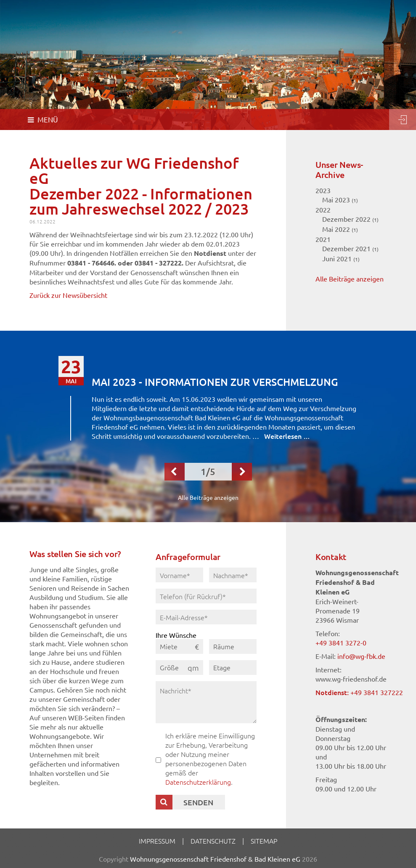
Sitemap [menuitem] (264, 841)
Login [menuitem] (403, 119)
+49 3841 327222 (377, 692)
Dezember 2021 (350, 248)
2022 (323, 210)
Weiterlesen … (287, 436)
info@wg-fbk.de (361, 656)
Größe (169, 667)
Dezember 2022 (350, 219)
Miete (169, 646)
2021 (323, 239)
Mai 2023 (340, 199)
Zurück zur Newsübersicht (68, 295)
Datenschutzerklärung (198, 782)
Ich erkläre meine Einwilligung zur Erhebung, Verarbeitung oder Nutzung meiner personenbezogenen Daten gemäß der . (210, 759)
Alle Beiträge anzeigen (350, 279)
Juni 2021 (341, 258)
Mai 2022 (340, 229)
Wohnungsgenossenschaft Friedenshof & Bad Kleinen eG (215, 859)
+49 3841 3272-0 (341, 642)
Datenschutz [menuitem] (213, 841)
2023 (323, 190)
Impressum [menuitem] (157, 841)
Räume (224, 646)
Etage (222, 667)
